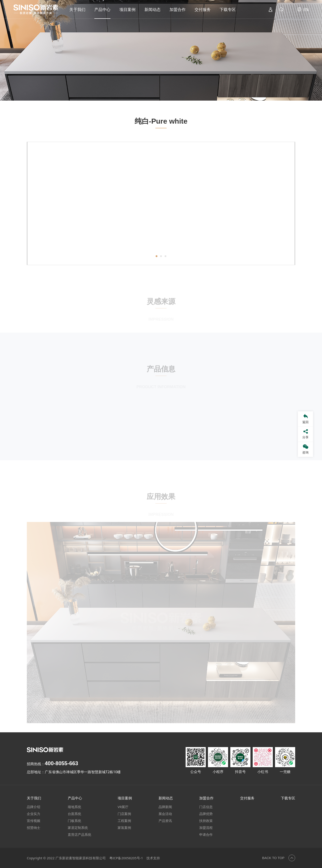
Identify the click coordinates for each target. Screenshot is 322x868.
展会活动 (165, 814)
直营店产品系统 (79, 834)
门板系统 (74, 821)
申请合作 (206, 834)
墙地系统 (74, 807)
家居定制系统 (78, 828)
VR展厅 (123, 807)
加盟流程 (206, 828)
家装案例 (124, 828)
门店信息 (206, 807)
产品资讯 (165, 821)
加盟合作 (178, 9)
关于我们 (77, 9)
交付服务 (203, 9)
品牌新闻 (165, 807)
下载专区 (228, 9)
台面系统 (74, 814)
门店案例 (124, 814)
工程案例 (124, 821)
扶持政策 (206, 821)
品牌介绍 (34, 807)
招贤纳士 (34, 828)
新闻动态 (153, 9)
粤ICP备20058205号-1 (126, 858)
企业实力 (34, 814)
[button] (157, 258)
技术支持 (153, 858)
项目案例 (127, 9)
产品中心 (102, 9)
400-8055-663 (61, 763)
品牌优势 (206, 814)
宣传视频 (34, 821)
